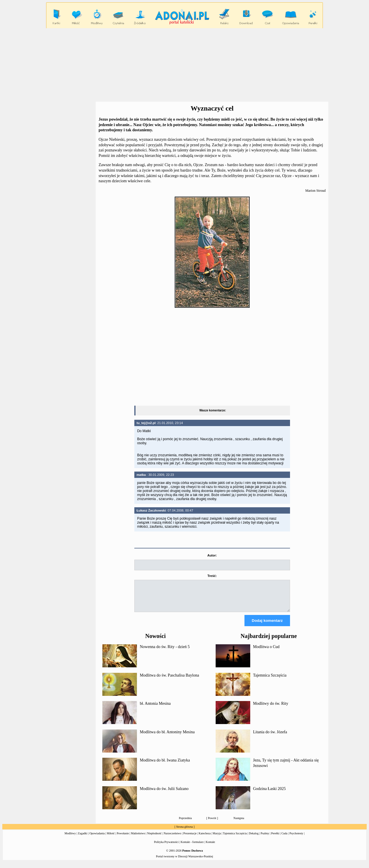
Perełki (275, 838)
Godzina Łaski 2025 (270, 794)
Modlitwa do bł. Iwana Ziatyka (165, 765)
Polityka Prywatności (166, 847)
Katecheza (205, 838)
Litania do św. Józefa (270, 737)
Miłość (111, 838)
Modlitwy (70, 838)
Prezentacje (190, 838)
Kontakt (210, 847)
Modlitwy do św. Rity (271, 709)
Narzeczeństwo (173, 838)
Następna (239, 823)
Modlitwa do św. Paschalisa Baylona (170, 680)
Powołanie (123, 838)
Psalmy (265, 838)
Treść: (212, 576)
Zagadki (83, 838)
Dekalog (254, 838)
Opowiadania (97, 838)
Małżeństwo (138, 838)
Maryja (217, 838)
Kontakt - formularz (192, 847)
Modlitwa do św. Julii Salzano (164, 794)
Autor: (212, 555)
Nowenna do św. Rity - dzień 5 (165, 652)
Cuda (284, 838)
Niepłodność (154, 838)
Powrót (212, 823)
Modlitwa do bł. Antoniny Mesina (167, 737)
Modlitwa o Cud (266, 652)
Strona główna (184, 832)
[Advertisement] (184, 65)
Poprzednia (186, 823)
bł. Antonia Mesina (155, 709)
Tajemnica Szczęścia (270, 680)
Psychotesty (296, 838)
